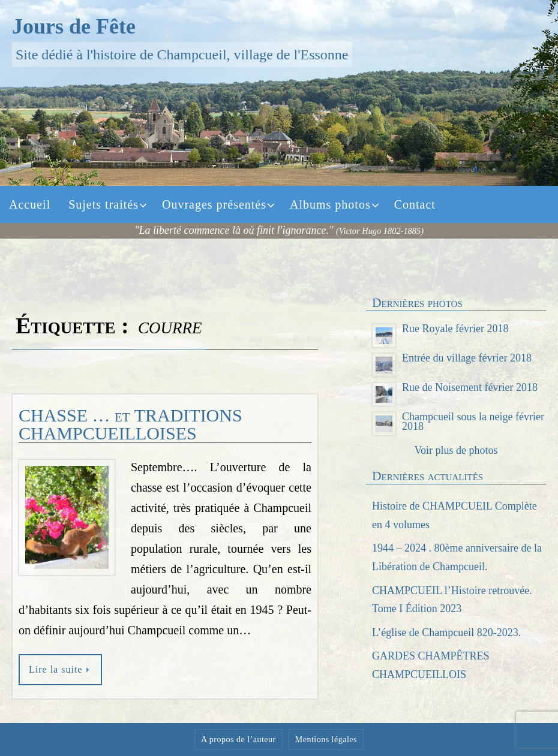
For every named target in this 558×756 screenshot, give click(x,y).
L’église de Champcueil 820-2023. (446, 632)
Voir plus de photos (456, 450)
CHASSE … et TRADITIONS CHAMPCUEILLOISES (130, 424)
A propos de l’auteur (238, 740)
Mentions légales (326, 740)
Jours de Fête (74, 26)
